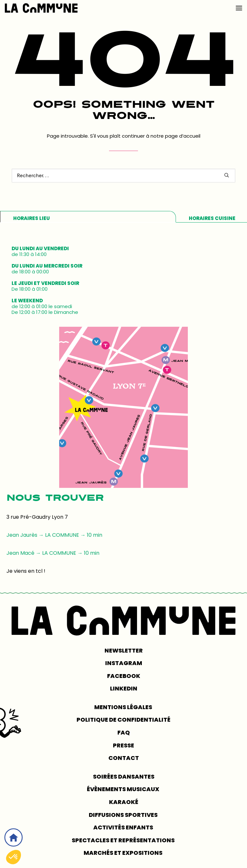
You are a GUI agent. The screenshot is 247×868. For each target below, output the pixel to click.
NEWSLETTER (124, 650)
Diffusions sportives (124, 815)
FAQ (124, 732)
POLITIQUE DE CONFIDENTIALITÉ (123, 720)
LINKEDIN (124, 688)
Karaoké (124, 802)
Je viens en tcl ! (26, 571)
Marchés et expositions (123, 853)
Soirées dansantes (124, 777)
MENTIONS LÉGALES (124, 707)
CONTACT (124, 758)
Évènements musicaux (123, 789)
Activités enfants (124, 827)
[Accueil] (14, 837)
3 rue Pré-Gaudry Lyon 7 (37, 517)
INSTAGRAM (124, 663)
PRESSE (123, 745)
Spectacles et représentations (124, 840)
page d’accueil (183, 136)
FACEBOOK (124, 676)
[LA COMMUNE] (41, 8)
